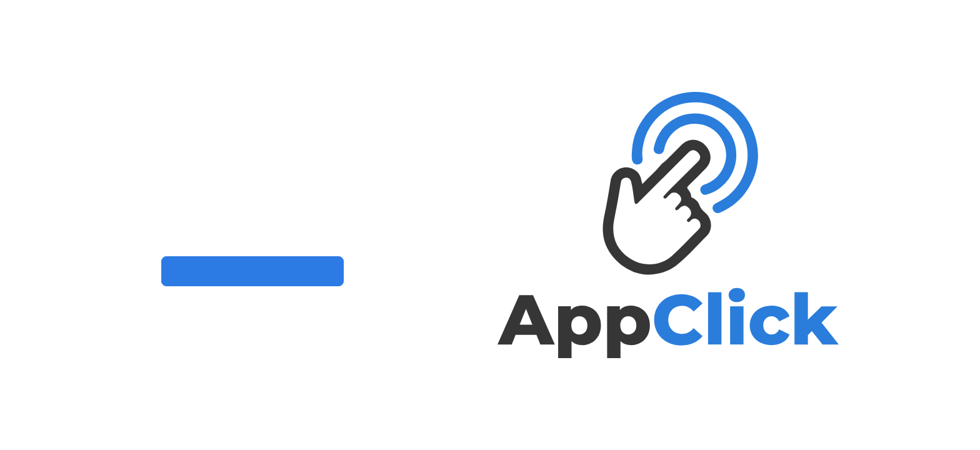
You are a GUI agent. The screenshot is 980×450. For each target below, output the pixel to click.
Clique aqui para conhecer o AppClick (252, 271)
